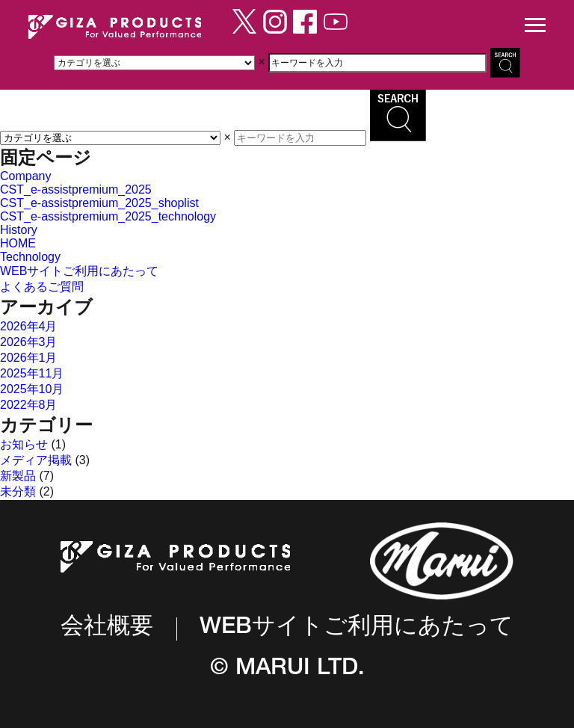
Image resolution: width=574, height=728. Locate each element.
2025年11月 (32, 373)
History (19, 230)
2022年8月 (29, 405)
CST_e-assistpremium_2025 (76, 189)
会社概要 (107, 628)
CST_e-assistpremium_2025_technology (108, 216)
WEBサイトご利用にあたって (79, 271)
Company (25, 176)
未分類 (18, 491)
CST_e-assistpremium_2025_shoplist (99, 203)
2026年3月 (29, 342)
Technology (30, 257)
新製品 (18, 476)
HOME (18, 243)
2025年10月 (32, 389)
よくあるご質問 (42, 287)
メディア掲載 (36, 460)
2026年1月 (29, 358)
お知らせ (24, 444)
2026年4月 (29, 326)
